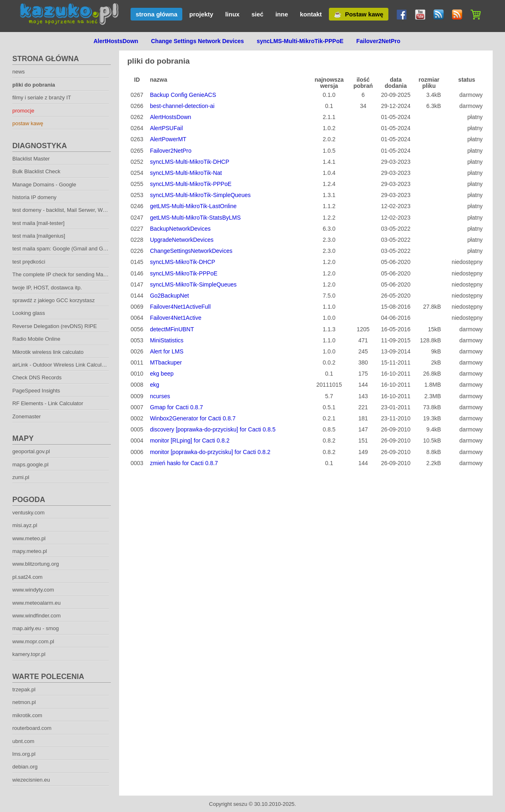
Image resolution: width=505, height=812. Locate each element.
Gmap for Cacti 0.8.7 (176, 407)
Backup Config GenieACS (183, 95)
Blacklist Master (31, 159)
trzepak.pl (24, 689)
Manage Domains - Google (44, 185)
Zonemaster (26, 416)
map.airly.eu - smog (36, 628)
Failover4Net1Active (176, 318)
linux (232, 14)
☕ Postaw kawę (359, 14)
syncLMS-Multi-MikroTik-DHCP (189, 162)
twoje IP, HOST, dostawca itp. (47, 288)
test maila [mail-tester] (38, 223)
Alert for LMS (167, 351)
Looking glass (29, 313)
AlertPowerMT (168, 139)
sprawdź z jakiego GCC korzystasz (54, 300)
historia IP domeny (34, 197)
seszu (240, 804)
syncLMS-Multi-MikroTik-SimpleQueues (200, 195)
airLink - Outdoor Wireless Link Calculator (62, 365)
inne (282, 14)
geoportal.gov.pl (31, 451)
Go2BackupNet (169, 296)
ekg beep (162, 374)
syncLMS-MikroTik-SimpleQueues (193, 284)
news (18, 72)
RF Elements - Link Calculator (48, 403)
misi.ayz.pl (25, 525)
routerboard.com (32, 728)
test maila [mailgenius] (39, 236)
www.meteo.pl (29, 538)
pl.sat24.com (28, 577)
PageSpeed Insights (36, 391)
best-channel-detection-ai (182, 106)
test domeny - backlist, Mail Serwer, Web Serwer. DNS (77, 210)
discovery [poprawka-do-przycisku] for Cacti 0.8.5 (213, 429)
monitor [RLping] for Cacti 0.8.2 (190, 440)
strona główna (156, 14)
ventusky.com (29, 513)
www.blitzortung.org (36, 564)
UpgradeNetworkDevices (182, 240)
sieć (257, 14)
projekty (201, 14)
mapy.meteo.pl (30, 551)
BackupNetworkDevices (180, 229)
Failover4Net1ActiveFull (180, 307)
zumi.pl (21, 477)
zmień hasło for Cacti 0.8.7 (184, 463)
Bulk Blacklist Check (36, 171)
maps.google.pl (30, 464)
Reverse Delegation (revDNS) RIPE (55, 326)
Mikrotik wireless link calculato (48, 352)
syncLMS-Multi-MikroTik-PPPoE (191, 184)
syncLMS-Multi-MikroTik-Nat (186, 173)
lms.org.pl (24, 754)
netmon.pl (24, 702)
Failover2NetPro (171, 151)
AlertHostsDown (170, 117)
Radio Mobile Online (36, 339)
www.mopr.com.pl (33, 641)
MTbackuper (166, 362)
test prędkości (29, 262)
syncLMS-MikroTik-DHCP (182, 262)
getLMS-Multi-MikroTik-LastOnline (193, 206)
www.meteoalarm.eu (37, 603)
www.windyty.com (33, 590)
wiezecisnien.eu (31, 780)
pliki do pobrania (34, 85)
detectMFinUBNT (172, 329)
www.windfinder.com (37, 616)
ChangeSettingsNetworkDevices (191, 251)
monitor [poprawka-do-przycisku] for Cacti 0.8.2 (210, 452)
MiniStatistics (167, 340)
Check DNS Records (37, 377)
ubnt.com (23, 741)
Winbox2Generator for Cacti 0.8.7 (193, 418)
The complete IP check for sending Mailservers (68, 274)
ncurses (160, 396)
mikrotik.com (27, 715)
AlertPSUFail (166, 128)
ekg (155, 385)
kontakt (311, 14)
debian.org (25, 767)
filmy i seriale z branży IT (42, 97)
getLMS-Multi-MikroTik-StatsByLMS (195, 218)
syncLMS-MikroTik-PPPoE (184, 273)
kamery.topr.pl (29, 654)
